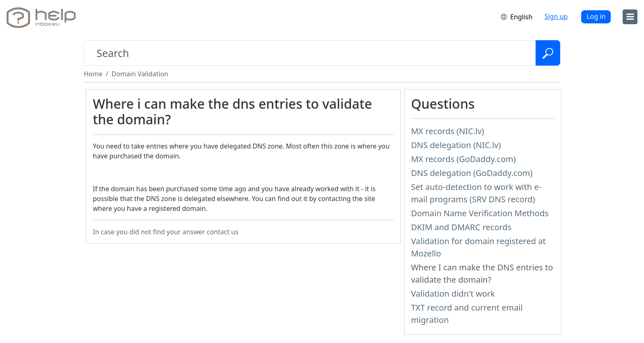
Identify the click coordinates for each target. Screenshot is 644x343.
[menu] (630, 17)
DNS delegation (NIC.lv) (456, 145)
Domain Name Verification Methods (480, 213)
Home (93, 74)
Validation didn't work (453, 294)
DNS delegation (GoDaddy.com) (472, 173)
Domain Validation (140, 74)
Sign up (556, 16)
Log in (596, 16)
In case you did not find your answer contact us (166, 232)
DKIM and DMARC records (461, 227)
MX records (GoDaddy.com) (463, 159)
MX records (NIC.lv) (448, 131)
